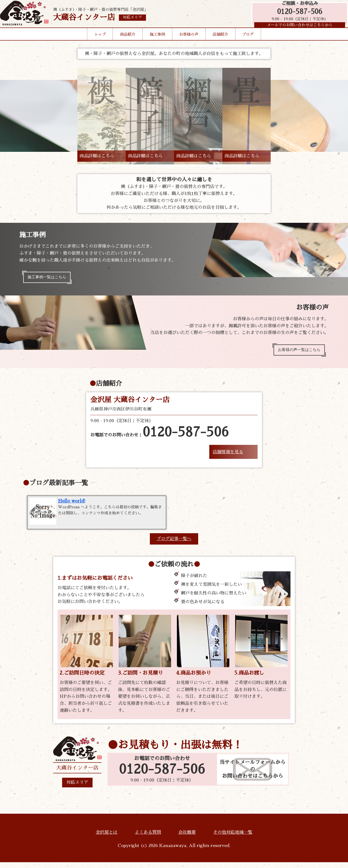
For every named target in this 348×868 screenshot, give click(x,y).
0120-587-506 (297, 15)
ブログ (248, 42)
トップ (100, 42)
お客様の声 (189, 42)
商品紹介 (128, 42)
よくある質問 (148, 838)
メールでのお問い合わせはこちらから (297, 30)
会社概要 (187, 838)
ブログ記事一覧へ (174, 545)
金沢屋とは (107, 838)
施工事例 (157, 42)
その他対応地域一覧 (233, 838)
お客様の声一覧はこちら (296, 353)
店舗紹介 (220, 42)
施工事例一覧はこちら (50, 278)
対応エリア (77, 788)
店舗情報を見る (228, 456)
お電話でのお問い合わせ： (160, 437)
